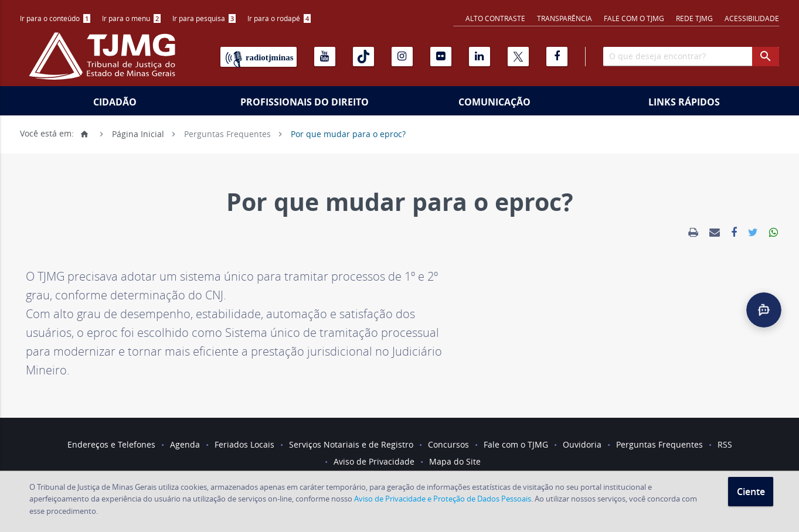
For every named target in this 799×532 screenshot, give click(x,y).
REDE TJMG (694, 18)
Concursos (448, 444)
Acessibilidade (752, 18)
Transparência (565, 18)
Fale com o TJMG (634, 18)
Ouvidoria (582, 444)
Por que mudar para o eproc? (348, 133)
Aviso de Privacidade (374, 461)
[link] (693, 233)
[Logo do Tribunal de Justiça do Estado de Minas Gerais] (105, 62)
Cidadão (115, 102)
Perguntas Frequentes (227, 133)
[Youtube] (325, 57)
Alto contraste (495, 18)
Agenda (185, 444)
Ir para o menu (131, 18)
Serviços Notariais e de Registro (351, 444)
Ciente (751, 492)
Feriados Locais (244, 444)
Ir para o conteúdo (55, 18)
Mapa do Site (455, 461)
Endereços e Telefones (111, 444)
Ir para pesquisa (204, 18)
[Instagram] (402, 57)
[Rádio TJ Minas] (259, 57)
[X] (518, 57)
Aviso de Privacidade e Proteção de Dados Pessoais (443, 499)
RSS (725, 444)
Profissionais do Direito (305, 102)
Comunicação (494, 102)
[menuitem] (55, 18)
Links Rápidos (684, 102)
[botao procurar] (766, 57)
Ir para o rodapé (279, 18)
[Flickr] (441, 57)
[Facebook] (557, 57)
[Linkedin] (480, 57)
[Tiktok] (363, 57)
